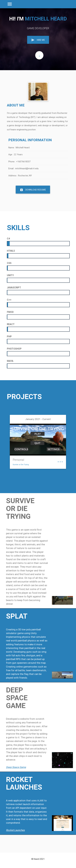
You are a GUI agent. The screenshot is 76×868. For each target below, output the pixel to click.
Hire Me (38, 40)
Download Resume (33, 190)
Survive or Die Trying (21, 465)
